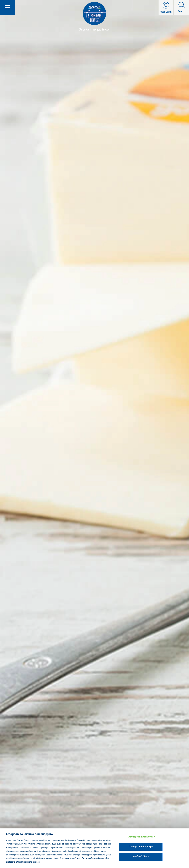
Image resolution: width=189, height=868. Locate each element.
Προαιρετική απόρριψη (141, 850)
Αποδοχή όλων (141, 860)
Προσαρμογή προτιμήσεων (141, 840)
